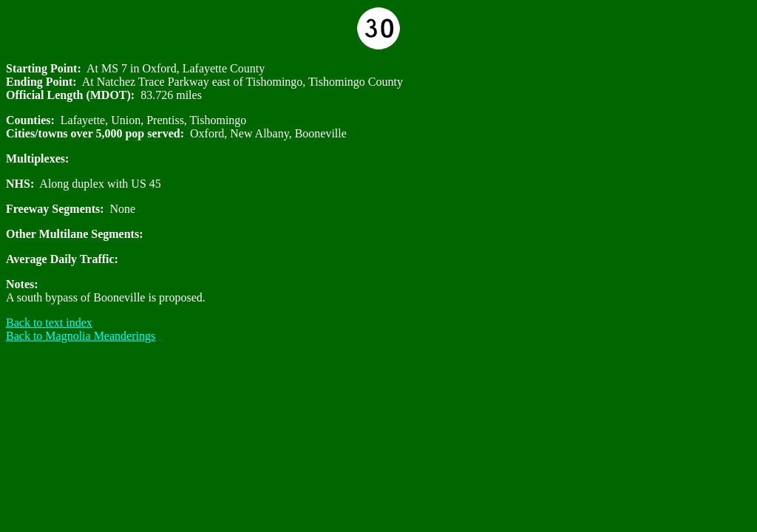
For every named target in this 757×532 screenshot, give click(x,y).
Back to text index (49, 323)
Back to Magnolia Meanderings (81, 336)
